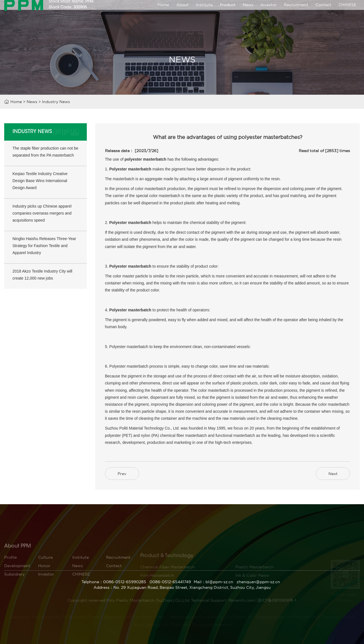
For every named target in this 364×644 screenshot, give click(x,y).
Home (163, 12)
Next (333, 474)
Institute (204, 12)
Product (228, 12)
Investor (269, 12)
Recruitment (296, 12)
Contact (323, 12)
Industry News (56, 103)
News (248, 12)
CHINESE (347, 12)
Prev (122, 474)
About (183, 12)
